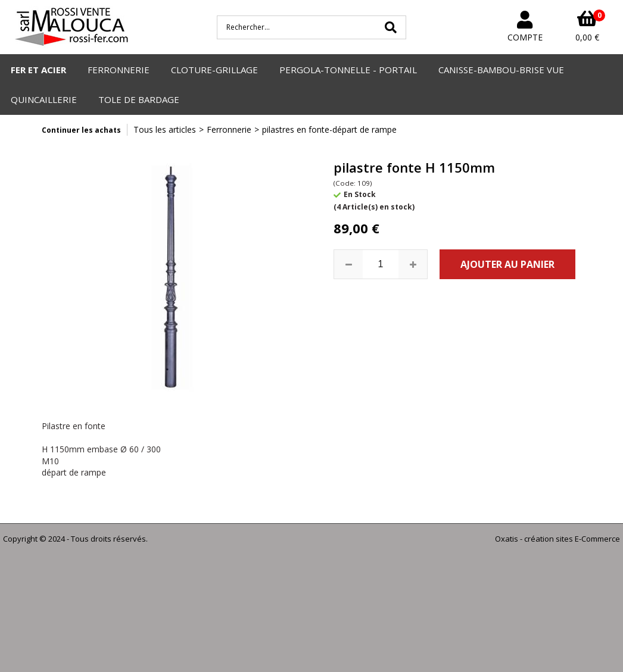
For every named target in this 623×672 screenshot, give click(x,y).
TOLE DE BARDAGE (139, 99)
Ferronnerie (229, 129)
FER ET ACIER (38, 70)
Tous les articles (165, 129)
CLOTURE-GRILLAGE (214, 70)
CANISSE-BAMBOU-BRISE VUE (501, 70)
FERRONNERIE (119, 70)
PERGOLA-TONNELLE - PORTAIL (348, 70)
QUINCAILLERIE (44, 99)
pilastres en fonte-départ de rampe (329, 129)
